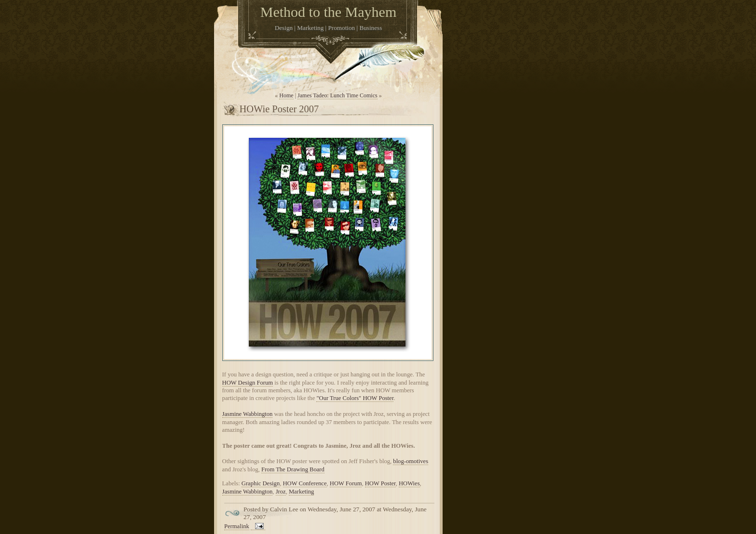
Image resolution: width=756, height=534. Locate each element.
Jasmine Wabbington (248, 414)
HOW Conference (305, 483)
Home (286, 95)
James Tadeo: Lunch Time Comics (337, 95)
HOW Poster (380, 483)
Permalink (237, 526)
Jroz (281, 492)
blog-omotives (411, 461)
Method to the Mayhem (328, 12)
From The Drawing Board (293, 469)
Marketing (301, 492)
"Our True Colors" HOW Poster (355, 398)
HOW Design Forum (248, 383)
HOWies (409, 483)
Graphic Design (261, 483)
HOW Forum (346, 483)
